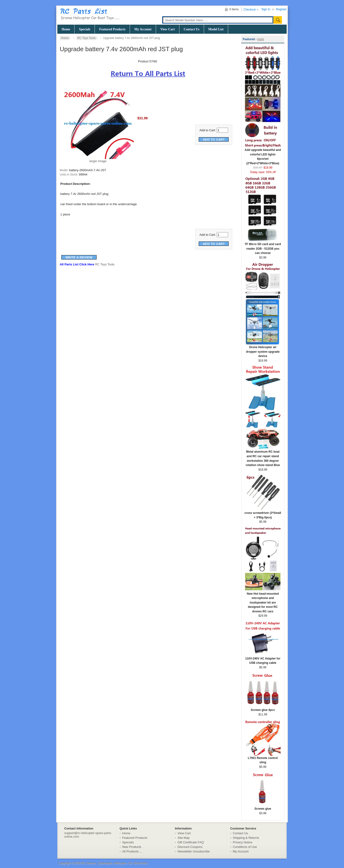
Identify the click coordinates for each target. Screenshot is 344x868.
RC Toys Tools (86, 38)
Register (281, 9)
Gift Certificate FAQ (191, 842)
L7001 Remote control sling (263, 759)
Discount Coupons (190, 847)
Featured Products (112, 29)
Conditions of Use (245, 847)
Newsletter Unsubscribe (194, 851)
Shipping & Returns (246, 838)
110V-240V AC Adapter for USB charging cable (263, 659)
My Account (143, 29)
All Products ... (132, 851)
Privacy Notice (243, 842)
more (261, 39)
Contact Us (192, 29)
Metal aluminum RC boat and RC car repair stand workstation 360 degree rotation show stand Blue (263, 457)
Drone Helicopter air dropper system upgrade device (263, 350)
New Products (132, 847)
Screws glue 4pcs (263, 708)
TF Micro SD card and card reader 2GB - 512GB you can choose (263, 247)
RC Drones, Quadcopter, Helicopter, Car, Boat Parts (114, 863)
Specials (85, 29)
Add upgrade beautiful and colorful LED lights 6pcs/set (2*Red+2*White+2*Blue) (263, 155)
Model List (216, 29)
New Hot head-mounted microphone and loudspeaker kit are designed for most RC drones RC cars (263, 601)
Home (66, 29)
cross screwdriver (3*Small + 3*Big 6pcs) (263, 514)
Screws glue (263, 807)
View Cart (168, 29)
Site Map (184, 838)
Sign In (266, 9)
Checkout (250, 10)
